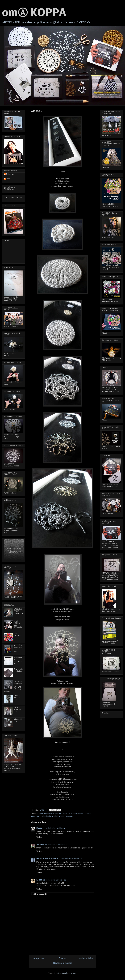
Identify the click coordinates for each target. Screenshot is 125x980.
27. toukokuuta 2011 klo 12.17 (56, 845)
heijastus (51, 814)
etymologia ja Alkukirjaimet (9, 188)
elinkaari (43, 814)
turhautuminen (47, 816)
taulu (38, 816)
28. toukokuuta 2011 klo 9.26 (54, 880)
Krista (39, 880)
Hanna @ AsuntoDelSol (47, 859)
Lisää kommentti (39, 894)
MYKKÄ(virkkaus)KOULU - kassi (18, 649)
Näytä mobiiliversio (63, 963)
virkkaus (69, 816)
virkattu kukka (59, 816)
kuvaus (58, 814)
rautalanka (88, 814)
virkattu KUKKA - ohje (17, 710)
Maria (39, 828)
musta (65, 814)
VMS (8, 179)
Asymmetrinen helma (18, 670)
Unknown (10, 174)
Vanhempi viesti (87, 958)
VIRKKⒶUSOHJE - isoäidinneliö (18, 612)
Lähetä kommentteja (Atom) (65, 973)
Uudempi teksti (38, 958)
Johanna (40, 845)
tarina (33, 816)
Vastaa (39, 837)
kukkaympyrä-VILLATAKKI (18, 660)
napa (70, 814)
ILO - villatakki (17, 635)
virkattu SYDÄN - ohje (18, 698)
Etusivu (62, 958)
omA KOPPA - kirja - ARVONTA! (18, 625)
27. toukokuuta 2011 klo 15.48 (70, 859)
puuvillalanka (78, 814)
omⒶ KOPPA (34, 13)
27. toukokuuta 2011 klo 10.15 (54, 828)
